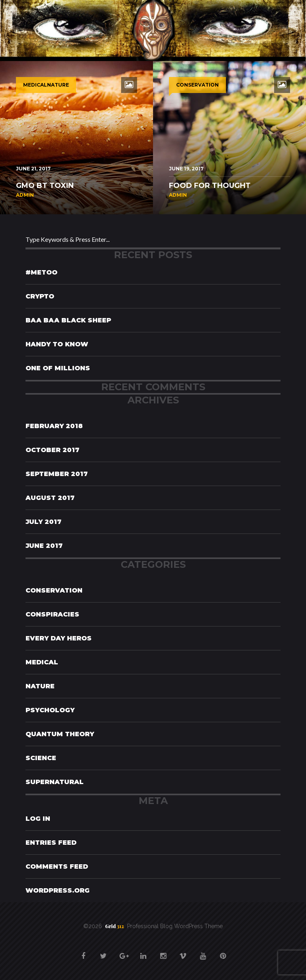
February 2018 (54, 426)
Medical (42, 662)
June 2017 (44, 546)
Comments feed (57, 866)
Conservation (54, 590)
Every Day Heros (59, 638)
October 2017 (52, 450)
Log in (38, 819)
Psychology (50, 710)
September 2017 (57, 474)
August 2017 (50, 498)
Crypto (40, 296)
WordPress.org (58, 890)
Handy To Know (57, 344)
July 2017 (43, 522)
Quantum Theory (60, 734)
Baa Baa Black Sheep (68, 320)
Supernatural (55, 782)
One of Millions (58, 368)
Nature (40, 686)
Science (41, 758)
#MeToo (41, 272)
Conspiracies (52, 614)
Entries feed (51, 843)
